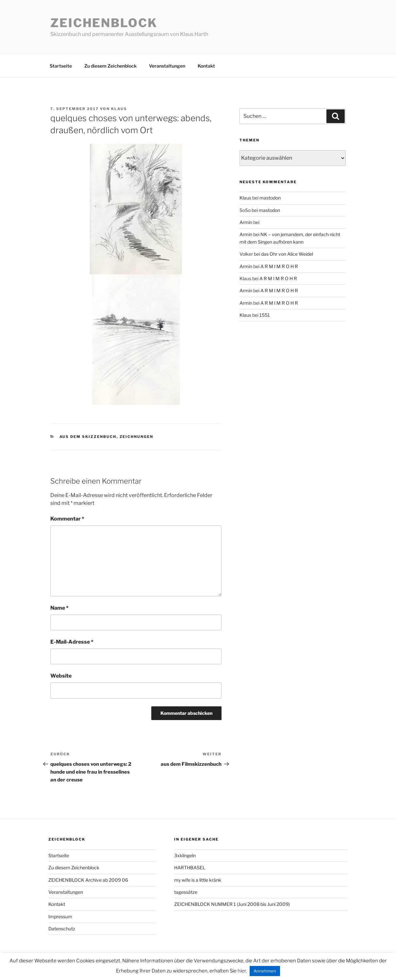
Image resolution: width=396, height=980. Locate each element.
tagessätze (186, 892)
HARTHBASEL (190, 868)
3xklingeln (185, 855)
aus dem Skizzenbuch (88, 437)
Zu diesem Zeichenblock (110, 66)
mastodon (270, 198)
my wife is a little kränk (198, 880)
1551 (265, 315)
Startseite (61, 66)
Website (61, 676)
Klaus (119, 109)
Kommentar (67, 519)
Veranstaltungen (167, 66)
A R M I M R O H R (279, 266)
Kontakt (206, 66)
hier (242, 971)
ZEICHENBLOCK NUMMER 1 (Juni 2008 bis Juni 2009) (232, 904)
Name (59, 608)
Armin (246, 222)
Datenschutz (62, 929)
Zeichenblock (104, 23)
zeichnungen (137, 437)
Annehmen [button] (265, 971)
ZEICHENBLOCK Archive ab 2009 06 (88, 880)
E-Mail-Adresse (72, 642)
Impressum (60, 916)
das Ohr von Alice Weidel (287, 254)
